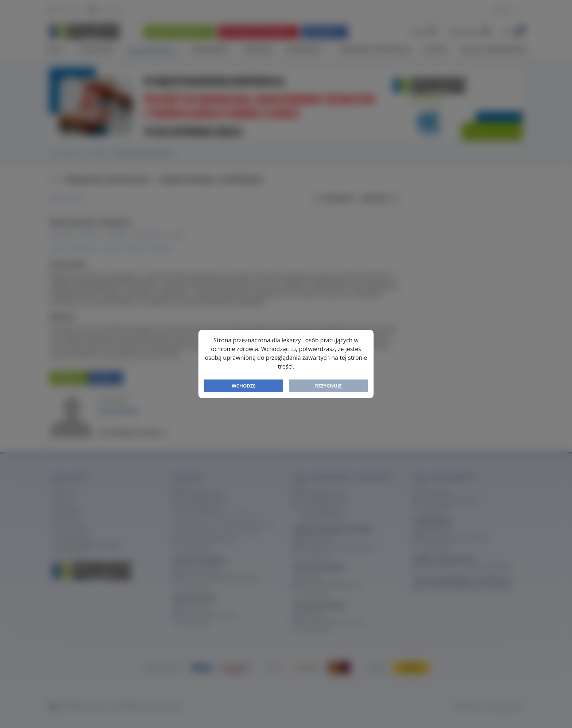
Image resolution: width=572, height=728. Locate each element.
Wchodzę (244, 386)
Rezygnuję (328, 386)
